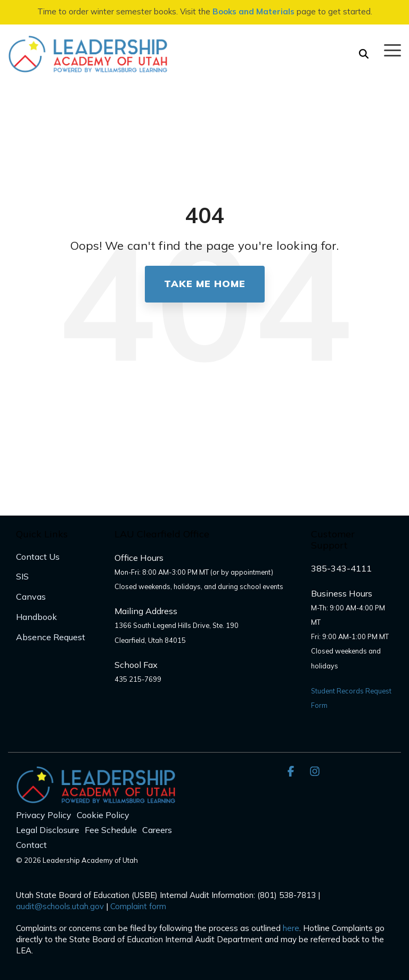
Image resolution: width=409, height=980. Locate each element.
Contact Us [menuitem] (38, 557)
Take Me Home (205, 284)
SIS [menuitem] (22, 576)
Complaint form (138, 906)
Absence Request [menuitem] (51, 637)
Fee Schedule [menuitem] (111, 830)
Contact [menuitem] (31, 845)
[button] (392, 50)
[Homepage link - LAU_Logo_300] (96, 798)
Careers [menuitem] (157, 830)
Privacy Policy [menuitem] (44, 815)
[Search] (364, 54)
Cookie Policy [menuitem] (103, 815)
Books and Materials (253, 11)
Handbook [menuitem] (36, 617)
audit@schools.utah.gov (60, 906)
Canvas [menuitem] (31, 597)
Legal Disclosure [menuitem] (48, 830)
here (291, 928)
